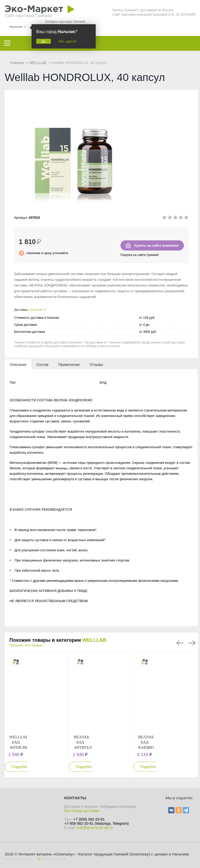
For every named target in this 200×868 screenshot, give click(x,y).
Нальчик (16, 27)
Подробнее (21, 767)
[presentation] (18, 364)
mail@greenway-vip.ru (95, 828)
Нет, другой (68, 41)
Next (192, 643)
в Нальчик (35, 310)
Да (44, 41)
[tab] (18, 364)
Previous (180, 643)
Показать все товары (26, 645)
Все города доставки (82, 811)
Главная (17, 63)
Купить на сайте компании (156, 245)
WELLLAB (94, 640)
